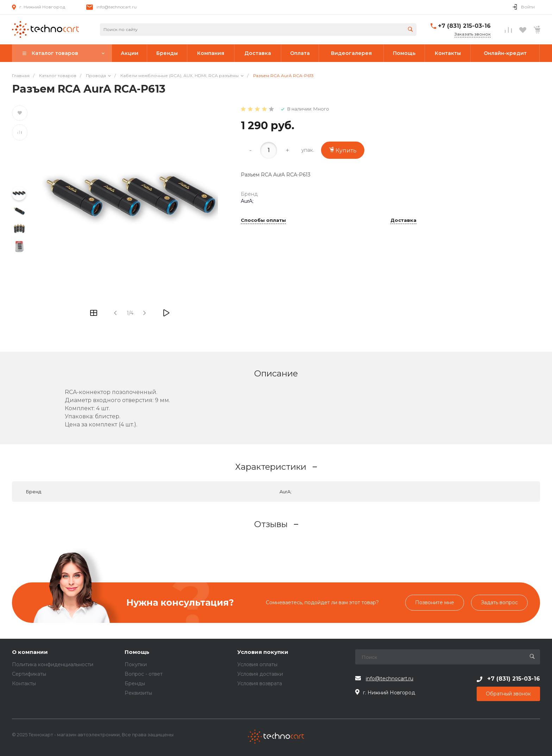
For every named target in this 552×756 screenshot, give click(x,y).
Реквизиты (138, 693)
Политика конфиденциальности (53, 664)
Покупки (136, 664)
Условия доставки (260, 674)
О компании (30, 652)
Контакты (24, 683)
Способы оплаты (263, 220)
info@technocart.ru (117, 7)
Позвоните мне (435, 602)
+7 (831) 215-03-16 (464, 26)
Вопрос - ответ (144, 674)
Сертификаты (29, 674)
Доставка (403, 220)
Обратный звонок (508, 694)
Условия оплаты (257, 664)
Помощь (137, 652)
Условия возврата (260, 683)
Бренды (135, 683)
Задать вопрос (499, 602)
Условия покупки (263, 652)
